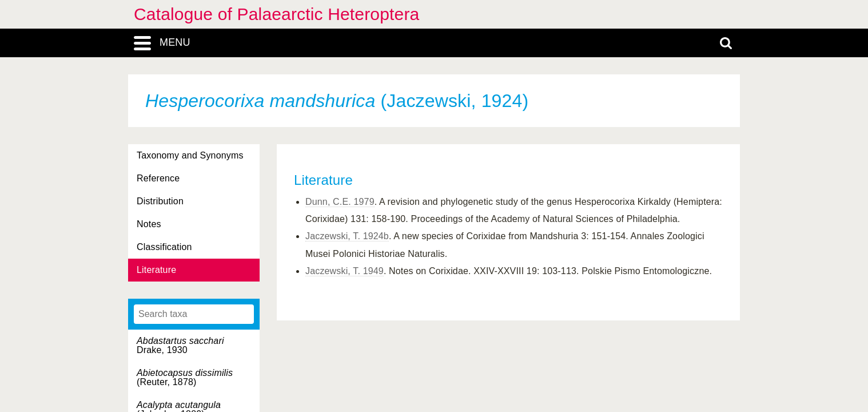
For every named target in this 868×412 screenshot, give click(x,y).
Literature (156, 270)
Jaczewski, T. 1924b (347, 236)
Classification (164, 247)
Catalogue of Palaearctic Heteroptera (276, 14)
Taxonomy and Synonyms (190, 155)
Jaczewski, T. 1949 (345, 271)
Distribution (160, 201)
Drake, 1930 (180, 345)
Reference (158, 178)
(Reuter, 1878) (185, 377)
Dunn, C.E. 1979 (340, 202)
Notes (149, 224)
